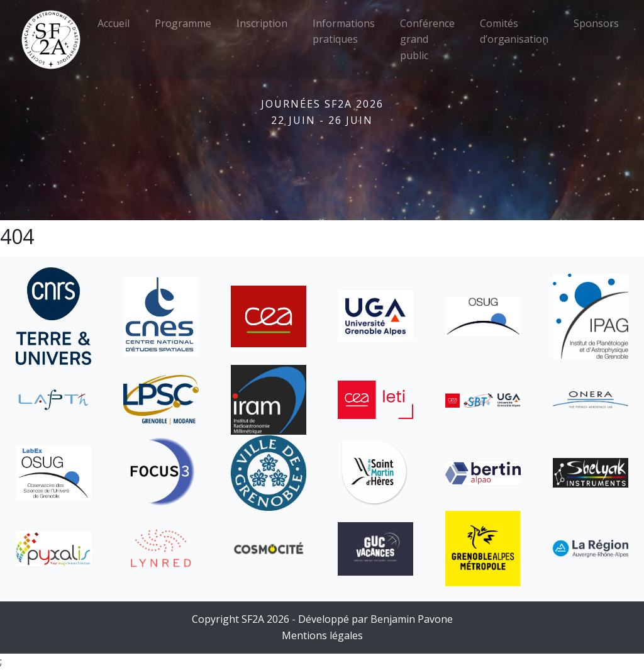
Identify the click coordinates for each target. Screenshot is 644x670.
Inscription (262, 23)
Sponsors (596, 23)
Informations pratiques (344, 31)
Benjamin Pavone (412, 619)
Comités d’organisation (514, 31)
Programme (183, 23)
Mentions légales (322, 635)
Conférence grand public (427, 39)
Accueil (114, 23)
